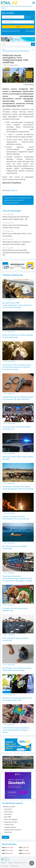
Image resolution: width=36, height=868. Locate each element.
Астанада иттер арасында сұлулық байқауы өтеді (18, 598)
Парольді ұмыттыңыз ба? (11, 31)
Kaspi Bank (8, 832)
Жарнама (11, 863)
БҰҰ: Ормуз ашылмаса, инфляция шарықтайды (18, 536)
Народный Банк (10, 827)
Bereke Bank (9, 812)
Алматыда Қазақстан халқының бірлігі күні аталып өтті (18, 417)
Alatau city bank (10, 807)
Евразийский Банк (11, 822)
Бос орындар (4, 866)
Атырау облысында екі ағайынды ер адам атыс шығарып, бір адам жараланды (18, 387)
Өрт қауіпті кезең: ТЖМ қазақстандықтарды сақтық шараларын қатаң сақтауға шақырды (18, 294)
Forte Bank (8, 814)
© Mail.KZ (3, 863)
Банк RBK (8, 817)
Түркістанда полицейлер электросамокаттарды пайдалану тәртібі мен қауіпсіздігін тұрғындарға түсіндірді (18, 567)
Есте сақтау (30, 31)
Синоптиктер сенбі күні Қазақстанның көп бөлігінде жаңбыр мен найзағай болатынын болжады (18, 356)
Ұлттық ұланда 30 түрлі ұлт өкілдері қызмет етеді (18, 628)
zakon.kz (14, 190)
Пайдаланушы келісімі (20, 863)
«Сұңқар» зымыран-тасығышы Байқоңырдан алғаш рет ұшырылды (18, 506)
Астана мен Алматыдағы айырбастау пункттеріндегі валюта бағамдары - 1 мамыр (18, 719)
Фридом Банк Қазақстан (13, 830)
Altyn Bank (8, 809)
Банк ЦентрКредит (11, 819)
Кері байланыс (14, 866)
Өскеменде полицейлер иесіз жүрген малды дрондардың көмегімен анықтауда (18, 476)
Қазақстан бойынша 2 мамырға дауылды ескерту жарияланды (18, 325)
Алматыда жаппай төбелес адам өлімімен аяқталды (18, 447)
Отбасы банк (9, 824)
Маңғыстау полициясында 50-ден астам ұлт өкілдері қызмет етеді (18, 688)
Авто (4, 49)
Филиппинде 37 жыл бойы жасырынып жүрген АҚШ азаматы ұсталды (18, 658)
